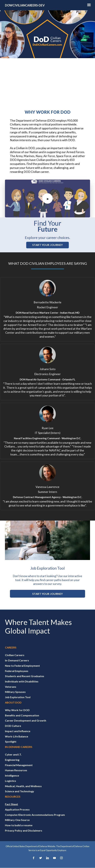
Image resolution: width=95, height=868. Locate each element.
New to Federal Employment (22, 666)
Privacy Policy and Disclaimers (24, 830)
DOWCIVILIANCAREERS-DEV (25, 5)
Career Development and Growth (26, 720)
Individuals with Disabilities (22, 681)
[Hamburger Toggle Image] (89, 6)
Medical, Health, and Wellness (23, 786)
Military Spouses (15, 692)
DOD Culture (13, 726)
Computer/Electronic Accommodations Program (35, 815)
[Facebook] (34, 858)
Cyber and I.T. (13, 754)
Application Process (17, 809)
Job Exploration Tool (18, 697)
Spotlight (11, 742)
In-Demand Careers (17, 660)
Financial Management (19, 765)
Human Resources (16, 770)
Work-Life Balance (17, 736)
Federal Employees (17, 671)
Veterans (11, 687)
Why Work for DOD (17, 710)
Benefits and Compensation (22, 715)
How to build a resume (19, 825)
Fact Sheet (12, 804)
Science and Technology (20, 791)
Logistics (11, 781)
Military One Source (17, 820)
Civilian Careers (15, 655)
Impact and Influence (18, 731)
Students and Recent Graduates (25, 676)
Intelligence (12, 775)
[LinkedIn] (47, 858)
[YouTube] (54, 858)
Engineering (12, 760)
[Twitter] (41, 858)
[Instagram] (61, 858)
